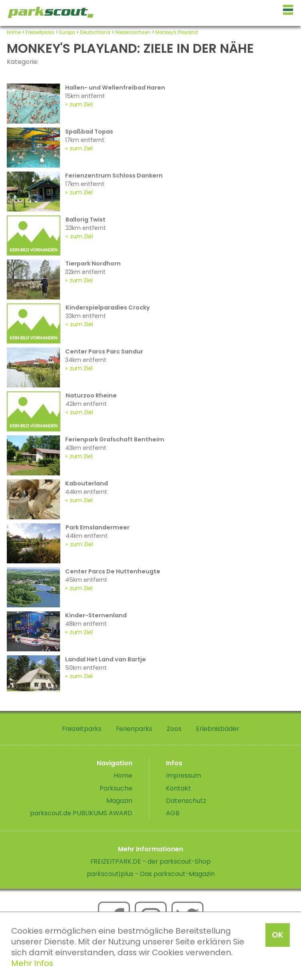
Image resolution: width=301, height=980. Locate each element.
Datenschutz (186, 801)
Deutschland (95, 32)
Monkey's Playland (177, 32)
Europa (67, 32)
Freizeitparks (40, 32)
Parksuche (116, 788)
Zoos (174, 729)
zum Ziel (81, 104)
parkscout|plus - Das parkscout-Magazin (151, 874)
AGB (173, 813)
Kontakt (178, 788)
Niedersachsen (133, 32)
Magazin (119, 801)
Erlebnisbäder (217, 729)
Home (14, 32)
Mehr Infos (32, 963)
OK (278, 935)
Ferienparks (134, 729)
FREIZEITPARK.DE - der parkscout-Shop (150, 861)
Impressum (183, 775)
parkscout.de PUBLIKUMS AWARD (81, 813)
